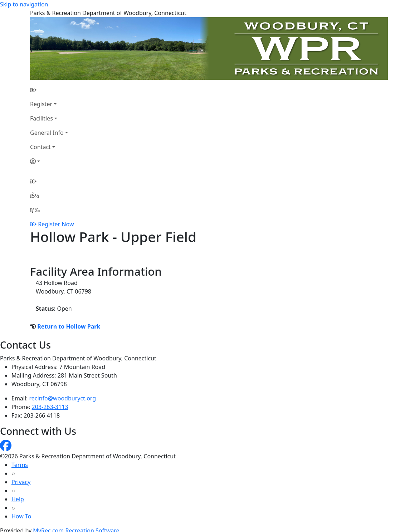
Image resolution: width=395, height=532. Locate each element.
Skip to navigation (24, 4)
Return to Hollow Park (69, 326)
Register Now (56, 224)
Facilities (42, 118)
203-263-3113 (50, 407)
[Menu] (35, 210)
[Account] (49, 161)
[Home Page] (49, 90)
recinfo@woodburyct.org (63, 398)
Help (18, 499)
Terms (20, 465)
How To (21, 516)
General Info (47, 133)
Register (41, 104)
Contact (40, 147)
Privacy (21, 482)
